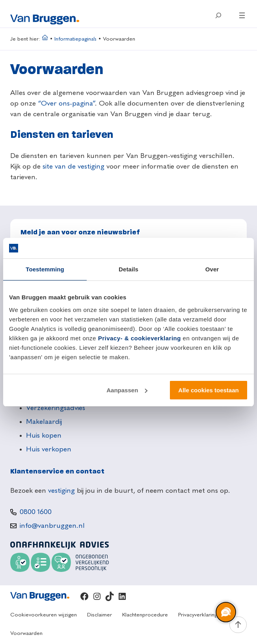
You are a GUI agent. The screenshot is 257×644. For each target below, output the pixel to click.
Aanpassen (127, 390)
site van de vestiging (74, 167)
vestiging (61, 491)
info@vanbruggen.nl (52, 526)
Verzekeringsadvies (56, 408)
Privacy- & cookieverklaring (140, 338)
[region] (225, 612)
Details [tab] (128, 269)
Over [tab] (212, 269)
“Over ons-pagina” (66, 104)
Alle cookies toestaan (208, 390)
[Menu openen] (242, 15)
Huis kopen (44, 436)
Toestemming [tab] (45, 269)
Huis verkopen (49, 449)
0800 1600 (36, 512)
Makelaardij (44, 422)
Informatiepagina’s (75, 39)
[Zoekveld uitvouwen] (218, 15)
